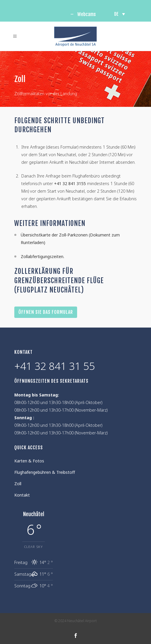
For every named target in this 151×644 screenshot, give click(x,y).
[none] (119, 14)
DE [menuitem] (116, 14)
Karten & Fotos (29, 461)
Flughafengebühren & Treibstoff (45, 472)
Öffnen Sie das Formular (46, 312)
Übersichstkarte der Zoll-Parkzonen (54, 235)
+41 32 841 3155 (70, 183)
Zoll (18, 484)
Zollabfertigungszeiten (42, 256)
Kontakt (22, 495)
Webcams (87, 14)
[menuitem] (119, 14)
